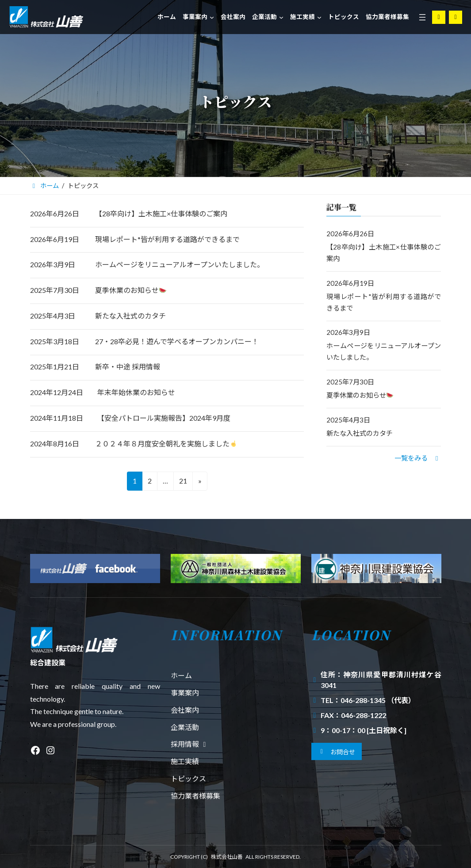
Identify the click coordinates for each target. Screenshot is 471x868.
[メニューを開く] (422, 17)
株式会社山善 (227, 857)
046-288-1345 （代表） (378, 700)
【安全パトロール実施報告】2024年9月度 (164, 418)
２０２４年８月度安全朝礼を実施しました (166, 444)
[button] (418, 457)
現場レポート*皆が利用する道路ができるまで (167, 239)
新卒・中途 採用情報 (128, 367)
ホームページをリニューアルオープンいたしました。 (180, 264)
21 (182, 482)
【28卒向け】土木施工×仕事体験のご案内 (161, 213)
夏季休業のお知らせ (131, 290)
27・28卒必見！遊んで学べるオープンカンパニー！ (177, 341)
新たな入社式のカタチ (130, 316)
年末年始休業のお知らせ (136, 392)
